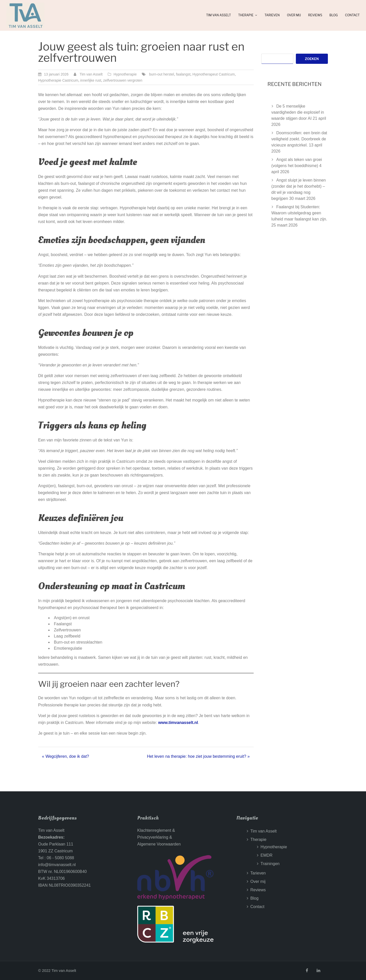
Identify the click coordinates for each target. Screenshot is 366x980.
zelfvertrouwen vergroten (123, 80)
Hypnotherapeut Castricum (214, 74)
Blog (334, 15)
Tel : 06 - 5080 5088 (56, 858)
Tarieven (272, 15)
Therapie (246, 15)
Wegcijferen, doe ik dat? (67, 756)
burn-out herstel (162, 74)
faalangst (183, 74)
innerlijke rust (91, 80)
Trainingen (270, 864)
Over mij (294, 15)
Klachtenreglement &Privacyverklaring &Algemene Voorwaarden (159, 837)
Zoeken (312, 59)
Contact (352, 15)
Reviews (315, 15)
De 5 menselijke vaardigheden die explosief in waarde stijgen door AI (298, 112)
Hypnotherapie (125, 74)
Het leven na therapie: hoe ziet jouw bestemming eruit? (196, 756)
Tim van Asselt (219, 15)
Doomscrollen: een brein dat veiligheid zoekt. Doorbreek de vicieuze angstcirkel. (299, 139)
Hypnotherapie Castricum (58, 80)
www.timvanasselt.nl (178, 723)
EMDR (266, 855)
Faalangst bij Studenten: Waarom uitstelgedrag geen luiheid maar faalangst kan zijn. (299, 213)
